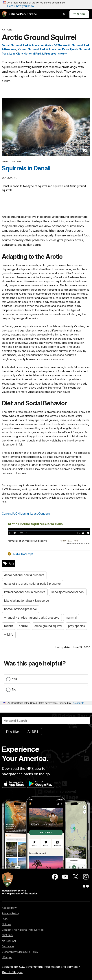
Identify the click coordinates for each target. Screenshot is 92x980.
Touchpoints (78, 703)
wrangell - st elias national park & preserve (32, 618)
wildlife (9, 634)
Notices (6, 924)
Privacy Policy (10, 913)
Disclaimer (8, 946)
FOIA (5, 919)
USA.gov (7, 957)
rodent (9, 626)
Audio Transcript (23, 554)
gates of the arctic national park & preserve (32, 584)
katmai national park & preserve (25, 592)
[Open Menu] (79, 14)
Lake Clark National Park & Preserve (33, 54)
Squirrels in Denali (26, 168)
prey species (77, 626)
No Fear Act (9, 941)
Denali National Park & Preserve (23, 45)
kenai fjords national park (68, 592)
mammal (71, 618)
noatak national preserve (21, 609)
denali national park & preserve (24, 575)
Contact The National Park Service (23, 930)
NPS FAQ (7, 935)
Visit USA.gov (12, 972)
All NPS (33, 732)
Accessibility (9, 908)
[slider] (49, 530)
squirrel (24, 626)
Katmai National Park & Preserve (39, 49)
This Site (12, 732)
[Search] (46, 721)
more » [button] (62, 54)
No (14, 689)
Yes (14, 679)
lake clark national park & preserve (27, 601)
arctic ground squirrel (48, 626)
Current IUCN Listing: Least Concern (26, 514)
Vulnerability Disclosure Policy (20, 952)
